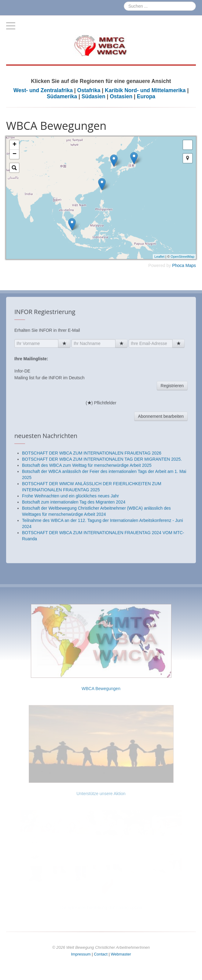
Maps (191, 265)
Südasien (94, 96)
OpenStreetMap (182, 257)
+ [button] (15, 145)
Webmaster (121, 954)
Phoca (178, 265)
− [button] (15, 154)
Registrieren (172, 495)
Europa (146, 96)
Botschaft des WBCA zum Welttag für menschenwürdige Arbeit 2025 (87, 575)
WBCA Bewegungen (101, 689)
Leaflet (159, 257)
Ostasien (121, 96)
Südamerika (62, 96)
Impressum (81, 954)
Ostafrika (89, 90)
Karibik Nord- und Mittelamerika (145, 90)
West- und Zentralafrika (44, 90)
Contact (101, 954)
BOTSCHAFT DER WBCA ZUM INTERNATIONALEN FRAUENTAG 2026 (92, 563)
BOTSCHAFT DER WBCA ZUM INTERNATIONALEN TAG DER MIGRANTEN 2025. (102, 569)
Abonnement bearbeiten (161, 526)
